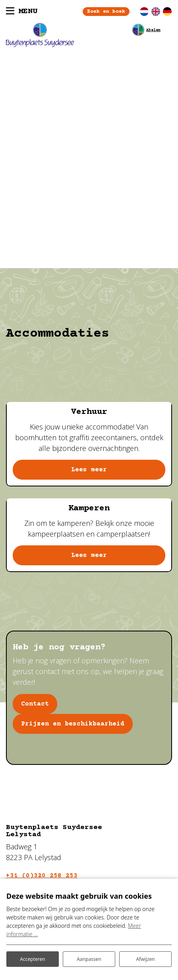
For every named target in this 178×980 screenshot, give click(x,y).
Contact (35, 704)
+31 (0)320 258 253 (42, 876)
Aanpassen (89, 959)
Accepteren (32, 959)
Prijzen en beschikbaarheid (73, 724)
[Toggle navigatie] (22, 12)
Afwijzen (145, 959)
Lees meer (89, 470)
